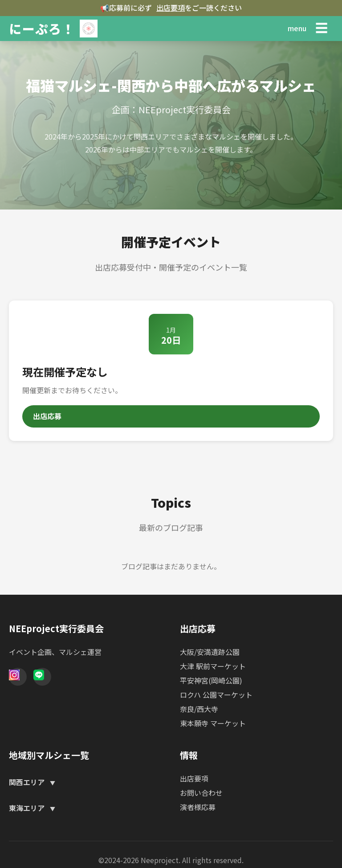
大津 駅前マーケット (213, 666)
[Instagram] (18, 677)
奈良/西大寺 (199, 709)
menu (297, 28)
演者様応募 (198, 807)
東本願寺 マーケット (213, 723)
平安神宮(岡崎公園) (211, 680)
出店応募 (47, 416)
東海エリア (28, 808)
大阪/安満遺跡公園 (210, 652)
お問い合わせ (201, 793)
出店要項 (171, 8)
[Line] (42, 677)
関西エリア (28, 782)
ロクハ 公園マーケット (216, 695)
